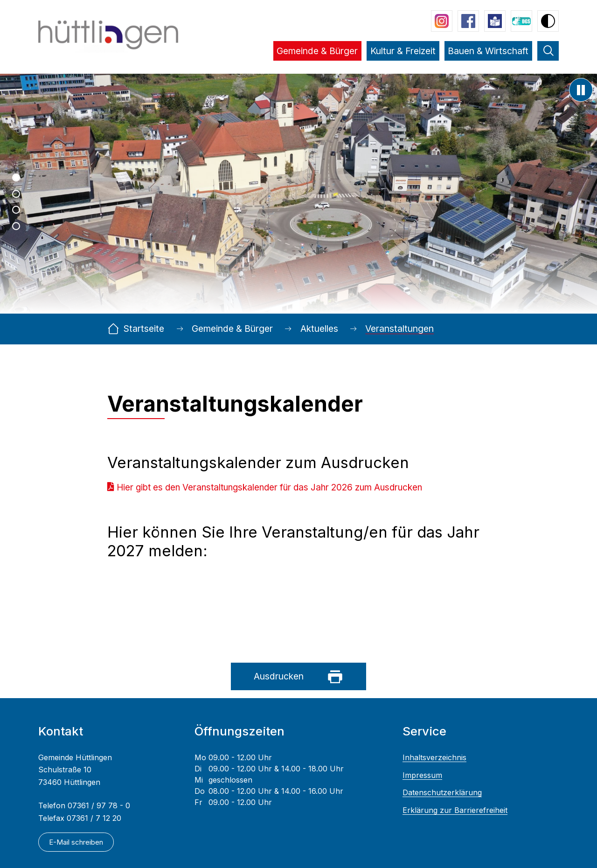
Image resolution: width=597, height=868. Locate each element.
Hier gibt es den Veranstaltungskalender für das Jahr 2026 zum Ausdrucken (269, 487)
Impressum (422, 775)
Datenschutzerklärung (442, 793)
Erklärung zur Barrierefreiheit (455, 810)
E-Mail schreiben (76, 842)
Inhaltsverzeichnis (434, 758)
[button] (317, 57)
